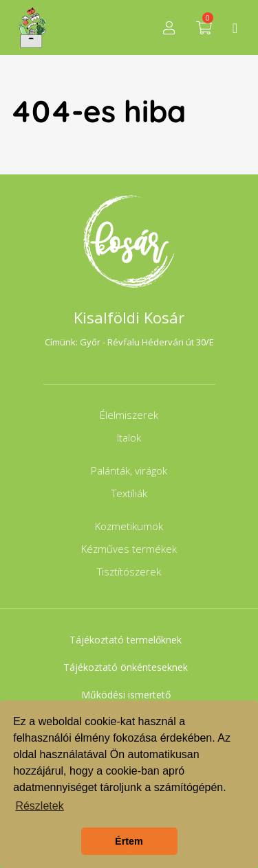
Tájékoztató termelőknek (126, 640)
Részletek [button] (39, 806)
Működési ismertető (126, 695)
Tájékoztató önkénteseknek (126, 667)
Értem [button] (129, 841)
